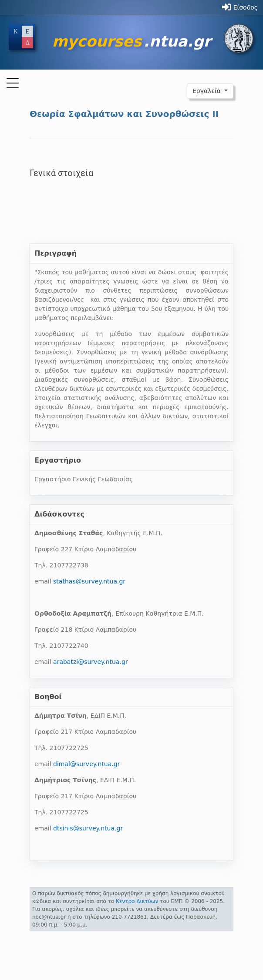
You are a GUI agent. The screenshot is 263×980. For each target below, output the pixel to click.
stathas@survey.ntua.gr (89, 581)
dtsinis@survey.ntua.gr (88, 828)
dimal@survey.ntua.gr (86, 764)
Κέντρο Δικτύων (137, 901)
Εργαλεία (208, 91)
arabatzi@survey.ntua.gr (91, 662)
